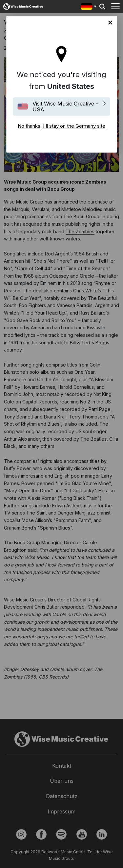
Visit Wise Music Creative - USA (65, 106)
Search (102, 7)
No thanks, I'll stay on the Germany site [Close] (110, 23)
